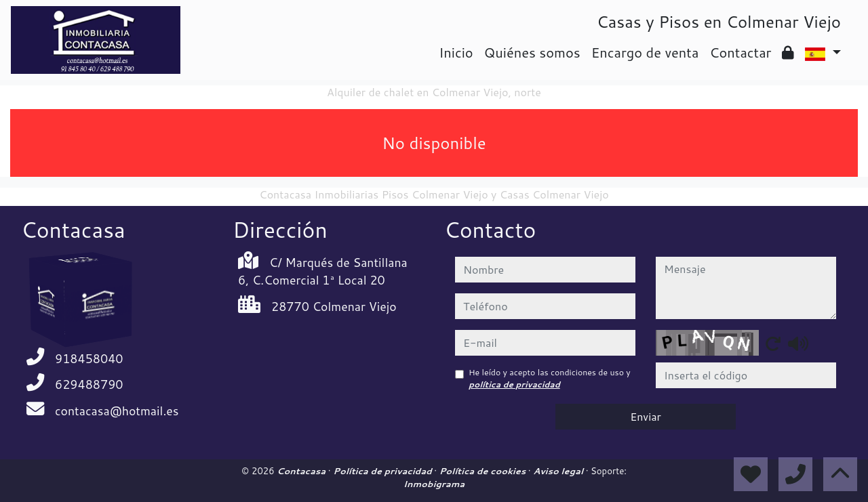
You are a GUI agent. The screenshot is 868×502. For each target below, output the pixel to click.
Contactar (740, 52)
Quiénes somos (532, 52)
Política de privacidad (383, 471)
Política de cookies (484, 471)
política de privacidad (514, 384)
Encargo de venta (645, 52)
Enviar (646, 416)
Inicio (456, 52)
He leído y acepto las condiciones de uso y (550, 378)
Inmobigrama (434, 484)
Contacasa (302, 471)
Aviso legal (559, 471)
